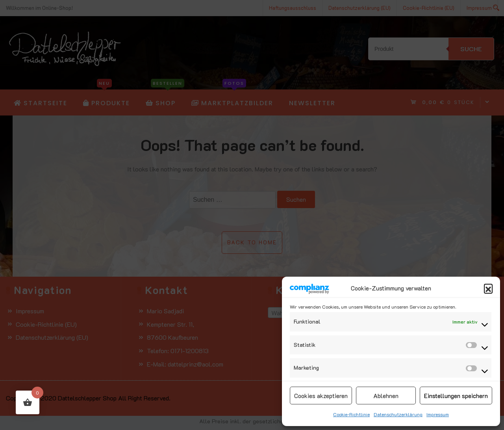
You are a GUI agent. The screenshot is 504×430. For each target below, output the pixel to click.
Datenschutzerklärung (398, 414)
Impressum (438, 414)
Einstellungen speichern (456, 396)
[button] (488, 288)
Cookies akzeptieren (321, 396)
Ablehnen (386, 396)
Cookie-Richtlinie (351, 414)
